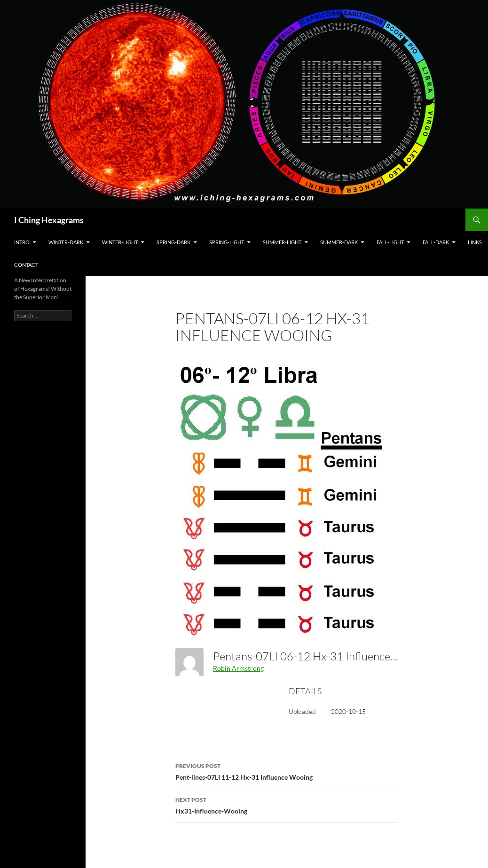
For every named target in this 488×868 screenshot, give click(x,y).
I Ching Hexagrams (49, 220)
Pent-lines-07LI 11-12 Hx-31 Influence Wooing (287, 771)
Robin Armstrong (238, 668)
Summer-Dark (339, 242)
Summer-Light (282, 242)
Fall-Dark (436, 242)
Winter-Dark (66, 242)
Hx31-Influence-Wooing (287, 805)
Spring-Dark (173, 242)
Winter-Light (120, 242)
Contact (26, 265)
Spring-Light (227, 242)
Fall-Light (390, 242)
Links (475, 242)
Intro (22, 242)
